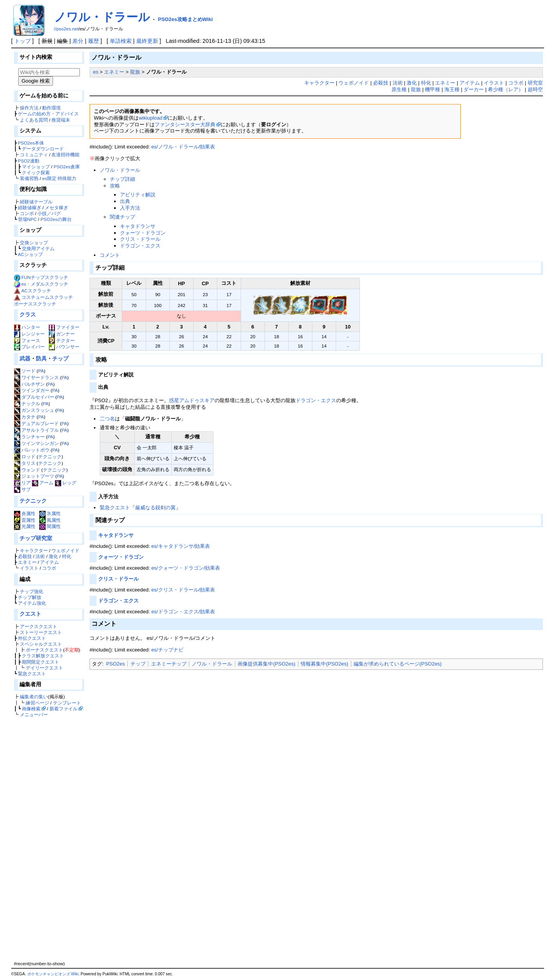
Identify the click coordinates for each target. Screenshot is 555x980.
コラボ (49, 568)
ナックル (27, 403)
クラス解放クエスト (43, 656)
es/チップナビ (167, 650)
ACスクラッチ (36, 290)
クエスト (30, 614)
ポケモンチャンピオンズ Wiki (53, 974)
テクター (62, 340)
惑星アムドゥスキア (192, 400)
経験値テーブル (36, 202)
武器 (25, 358)
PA (41, 371)
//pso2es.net (66, 29)
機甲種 (433, 89)
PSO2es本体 (31, 143)
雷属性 (25, 520)
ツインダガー (32, 390)
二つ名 (107, 419)
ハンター (27, 327)
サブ (22, 489)
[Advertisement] (48, 839)
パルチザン (29, 384)
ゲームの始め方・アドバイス (48, 114)
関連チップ (122, 217)
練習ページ (37, 703)
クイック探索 (36, 172)
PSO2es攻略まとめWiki (186, 19)
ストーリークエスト (41, 632)
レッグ (66, 483)
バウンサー (64, 347)
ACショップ (30, 254)
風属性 (50, 520)
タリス (25, 463)
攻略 (115, 186)
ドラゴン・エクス (140, 246)
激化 (53, 556)
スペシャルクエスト (41, 644)
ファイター (64, 327)
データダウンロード (43, 149)
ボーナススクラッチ (35, 304)
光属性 (25, 526)
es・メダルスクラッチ (45, 284)
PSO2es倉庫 (67, 167)
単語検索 (121, 41)
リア (22, 483)
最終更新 (147, 41)
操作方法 (29, 108)
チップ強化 (32, 591)
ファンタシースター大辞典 (185, 124)
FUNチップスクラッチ (45, 277)
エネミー (27, 562)
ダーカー (474, 89)
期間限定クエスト (41, 662)
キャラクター (34, 550)
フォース (27, 340)
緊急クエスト (32, 674)
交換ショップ (34, 243)
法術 (40, 556)
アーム (43, 483)
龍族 (135, 72)
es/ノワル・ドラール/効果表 (183, 147)
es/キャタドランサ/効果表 (181, 546)
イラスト (29, 568)
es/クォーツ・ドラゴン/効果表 (186, 568)
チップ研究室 (36, 538)
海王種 (452, 89)
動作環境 (51, 108)
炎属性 (25, 513)
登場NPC (27, 219)
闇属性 (50, 526)
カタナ (25, 417)
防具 (41, 358)
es (96, 72)
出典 (125, 201)
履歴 (93, 41)
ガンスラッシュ (34, 410)
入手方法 (130, 208)
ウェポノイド (65, 550)
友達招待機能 (65, 155)
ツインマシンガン (36, 443)
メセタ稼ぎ (56, 207)
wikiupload (150, 118)
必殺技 (25, 556)
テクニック (50, 456)
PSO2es (115, 664)
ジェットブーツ (34, 476)
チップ (60, 358)
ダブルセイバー (34, 397)
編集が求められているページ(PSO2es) (398, 664)
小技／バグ (49, 213)
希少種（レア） (506, 89)
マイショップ (36, 167)
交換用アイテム (38, 248)
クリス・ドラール (140, 239)
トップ (23, 41)
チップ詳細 (122, 179)
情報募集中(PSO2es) (324, 664)
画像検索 (31, 709)
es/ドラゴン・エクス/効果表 (183, 612)
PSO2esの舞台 (56, 219)
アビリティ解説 (138, 195)
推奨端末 (61, 120)
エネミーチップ (169, 664)
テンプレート (67, 703)
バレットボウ (32, 450)
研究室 (535, 83)
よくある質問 (34, 120)
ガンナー (62, 334)
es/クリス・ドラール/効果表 (183, 590)
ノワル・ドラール (102, 17)
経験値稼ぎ (30, 207)
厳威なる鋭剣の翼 (155, 508)
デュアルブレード (36, 423)
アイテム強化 (32, 603)
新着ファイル (63, 709)
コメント (110, 255)
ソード (25, 371)
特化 (67, 556)
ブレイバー (29, 347)
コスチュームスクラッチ (47, 297)
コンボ (27, 213)
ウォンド (27, 470)
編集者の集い (34, 697)
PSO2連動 (29, 161)
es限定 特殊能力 (59, 178)
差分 (78, 41)
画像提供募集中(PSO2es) (266, 664)
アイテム (49, 562)
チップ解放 (30, 597)
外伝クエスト (32, 638)
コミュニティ (34, 155)
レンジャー (29, 334)
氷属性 (50, 513)
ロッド (25, 456)
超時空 (535, 89)
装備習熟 (29, 178)
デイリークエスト (44, 668)
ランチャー (29, 437)
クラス (28, 314)
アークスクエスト (39, 626)
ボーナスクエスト (44, 650)
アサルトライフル (36, 430)
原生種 (399, 89)
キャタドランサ (138, 226)
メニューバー (34, 714)
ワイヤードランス (36, 377)
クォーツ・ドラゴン (143, 233)
